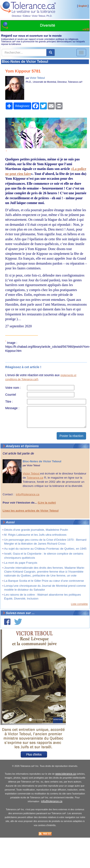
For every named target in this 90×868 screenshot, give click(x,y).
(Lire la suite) (47, 503)
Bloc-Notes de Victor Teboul (25, 62)
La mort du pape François (21, 563)
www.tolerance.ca (66, 774)
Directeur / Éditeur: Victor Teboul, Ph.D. (32, 16)
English (83, 6)
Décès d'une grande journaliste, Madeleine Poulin (36, 530)
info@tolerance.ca (28, 494)
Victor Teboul (37, 78)
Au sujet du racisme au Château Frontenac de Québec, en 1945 (45, 549)
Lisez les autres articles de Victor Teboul (31, 511)
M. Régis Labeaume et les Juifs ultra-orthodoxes (35, 535)
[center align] (51, 53)
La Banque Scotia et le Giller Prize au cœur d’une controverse (44, 581)
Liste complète (79, 604)
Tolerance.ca (35, 478)
